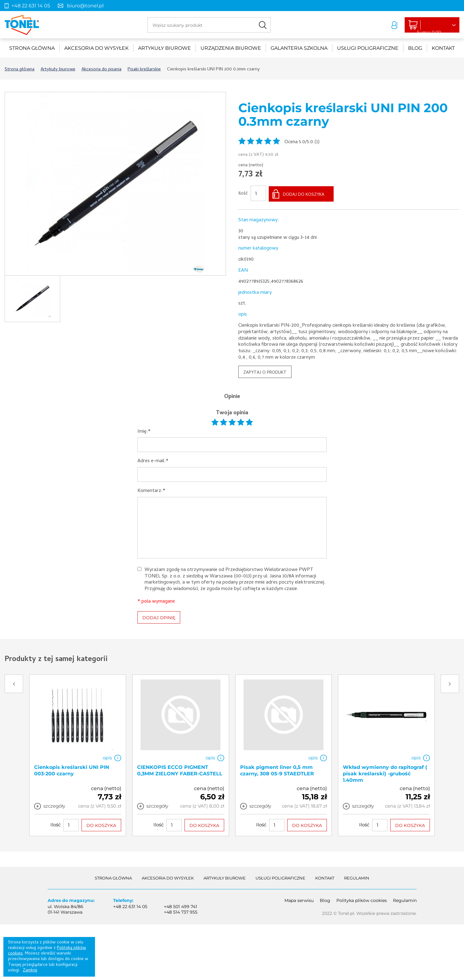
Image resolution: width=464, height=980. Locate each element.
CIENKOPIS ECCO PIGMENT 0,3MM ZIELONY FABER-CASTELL (180, 769)
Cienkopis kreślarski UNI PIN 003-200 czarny (72, 769)
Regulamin (357, 877)
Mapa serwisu (299, 899)
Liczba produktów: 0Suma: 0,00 (426, 25)
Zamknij (30, 971)
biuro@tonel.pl (85, 6)
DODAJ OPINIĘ (159, 616)
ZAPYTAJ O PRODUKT (265, 372)
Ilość (243, 193)
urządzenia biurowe (231, 48)
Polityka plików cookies (362, 899)
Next (450, 683)
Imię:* (144, 431)
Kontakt (443, 48)
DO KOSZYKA (101, 824)
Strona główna (32, 48)
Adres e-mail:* (153, 460)
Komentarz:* (151, 490)
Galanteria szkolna (299, 48)
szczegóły (54, 805)
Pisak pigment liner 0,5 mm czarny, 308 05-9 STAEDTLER (277, 769)
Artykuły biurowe (165, 48)
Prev (14, 683)
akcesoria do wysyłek (96, 48)
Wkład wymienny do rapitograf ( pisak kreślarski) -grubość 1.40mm (385, 773)
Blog (415, 48)
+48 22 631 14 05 (31, 6)
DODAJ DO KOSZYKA (304, 194)
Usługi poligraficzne (368, 48)
